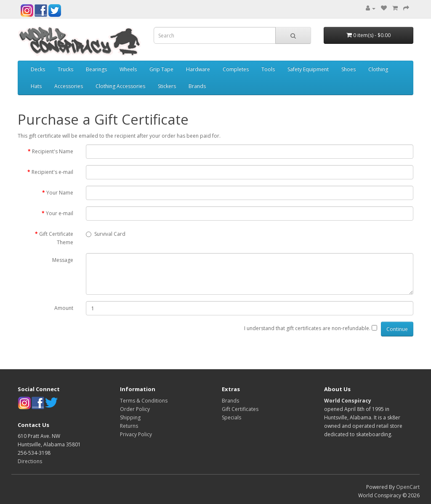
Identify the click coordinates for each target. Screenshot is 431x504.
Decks (38, 69)
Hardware (198, 69)
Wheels (128, 69)
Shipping (130, 417)
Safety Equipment (308, 69)
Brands (197, 86)
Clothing (378, 69)
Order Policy (135, 409)
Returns (129, 426)
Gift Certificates (240, 409)
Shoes (349, 69)
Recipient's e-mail (52, 172)
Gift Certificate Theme (56, 238)
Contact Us (33, 425)
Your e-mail (60, 213)
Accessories (69, 86)
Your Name (60, 193)
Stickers (167, 86)
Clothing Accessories (120, 86)
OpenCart (408, 487)
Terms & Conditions (144, 401)
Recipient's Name (53, 151)
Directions (30, 461)
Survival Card (106, 234)
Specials (231, 417)
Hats (36, 86)
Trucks (65, 69)
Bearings (96, 69)
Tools (268, 69)
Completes (236, 69)
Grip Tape (161, 69)
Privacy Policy (136, 434)
